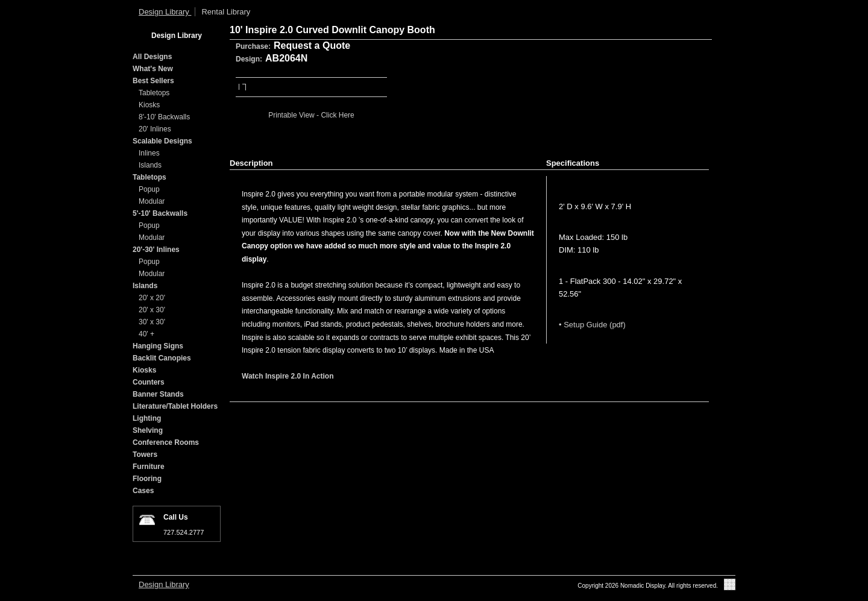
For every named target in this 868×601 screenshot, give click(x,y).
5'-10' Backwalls (160, 213)
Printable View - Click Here (311, 115)
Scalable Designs (162, 141)
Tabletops (154, 93)
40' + (146, 334)
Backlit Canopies (162, 358)
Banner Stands (158, 394)
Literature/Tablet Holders (175, 406)
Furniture (149, 467)
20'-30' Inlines (156, 250)
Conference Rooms (166, 442)
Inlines (149, 153)
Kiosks (149, 105)
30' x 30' (152, 322)
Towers (145, 455)
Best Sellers (153, 81)
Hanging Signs (158, 346)
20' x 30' (152, 310)
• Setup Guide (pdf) (592, 325)
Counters (149, 382)
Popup (149, 189)
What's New (153, 69)
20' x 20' (152, 298)
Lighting (147, 418)
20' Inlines (155, 129)
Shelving (148, 430)
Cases (143, 491)
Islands (150, 165)
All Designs (152, 57)
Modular (152, 201)
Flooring (147, 479)
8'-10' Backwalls (164, 117)
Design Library (165, 12)
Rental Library (226, 12)
